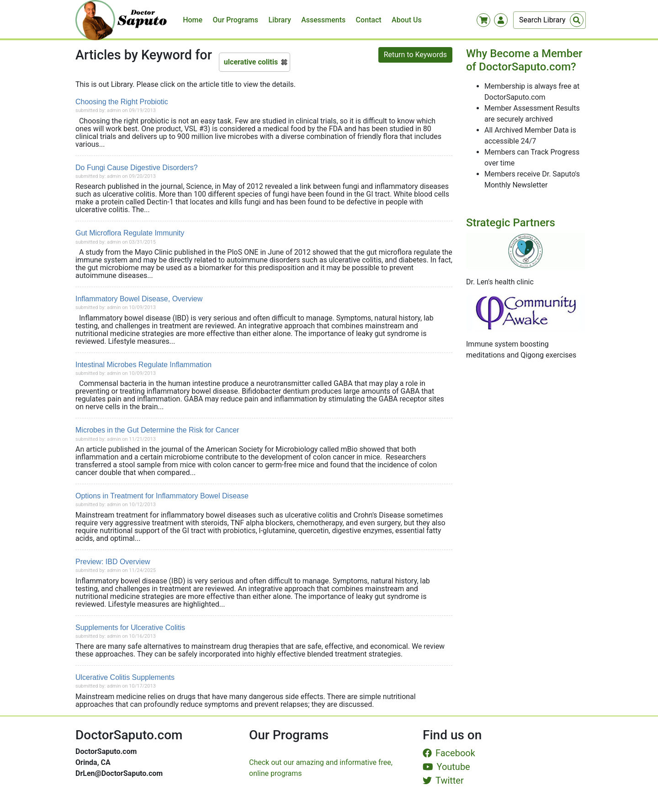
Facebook (449, 753)
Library (279, 20)
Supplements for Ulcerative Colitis (130, 628)
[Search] (549, 20)
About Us (407, 20)
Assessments (323, 20)
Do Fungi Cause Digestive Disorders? (137, 168)
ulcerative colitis (251, 62)
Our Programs (236, 20)
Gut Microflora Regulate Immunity (130, 233)
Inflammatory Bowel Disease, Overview (139, 299)
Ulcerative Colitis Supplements (125, 677)
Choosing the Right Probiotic (122, 102)
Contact (369, 20)
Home (193, 20)
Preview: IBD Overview (113, 562)
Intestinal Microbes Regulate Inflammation (143, 365)
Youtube (446, 767)
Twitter (443, 780)
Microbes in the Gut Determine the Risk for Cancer (157, 430)
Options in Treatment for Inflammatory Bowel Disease (162, 496)
